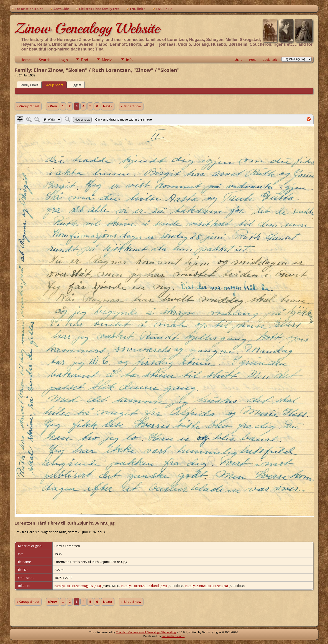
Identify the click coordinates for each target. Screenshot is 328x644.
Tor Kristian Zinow (173, 636)
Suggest (76, 85)
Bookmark (270, 60)
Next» (108, 106)
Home (26, 60)
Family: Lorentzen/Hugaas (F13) (78, 586)
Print (252, 60)
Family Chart (29, 85)
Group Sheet (54, 85)
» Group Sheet (28, 106)
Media (107, 60)
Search (45, 60)
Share (238, 60)
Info (129, 60)
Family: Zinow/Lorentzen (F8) (206, 586)
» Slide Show (131, 106)
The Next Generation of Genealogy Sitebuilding (146, 632)
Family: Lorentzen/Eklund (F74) (144, 586)
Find (85, 60)
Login (63, 60)
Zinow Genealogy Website (87, 28)
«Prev (52, 106)
